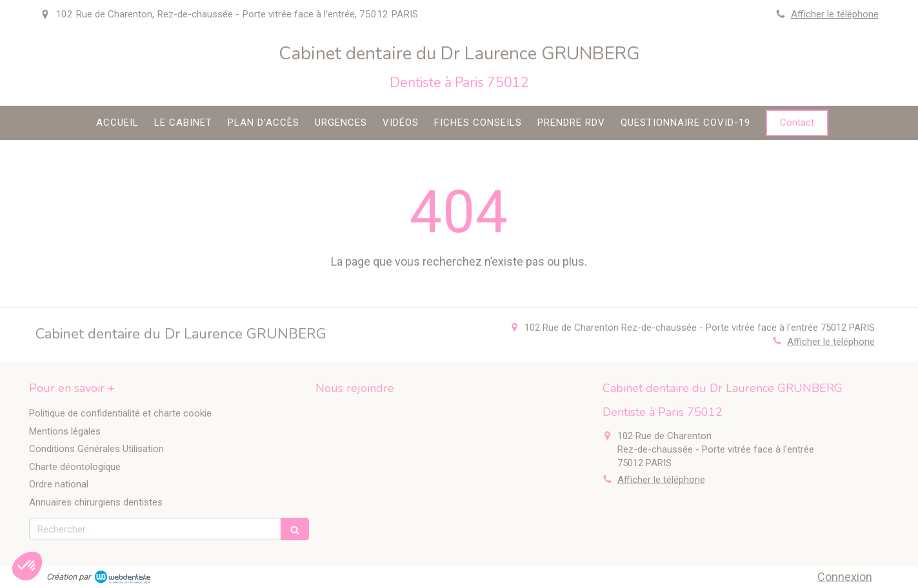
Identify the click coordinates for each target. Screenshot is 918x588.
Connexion (845, 577)
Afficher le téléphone (835, 14)
